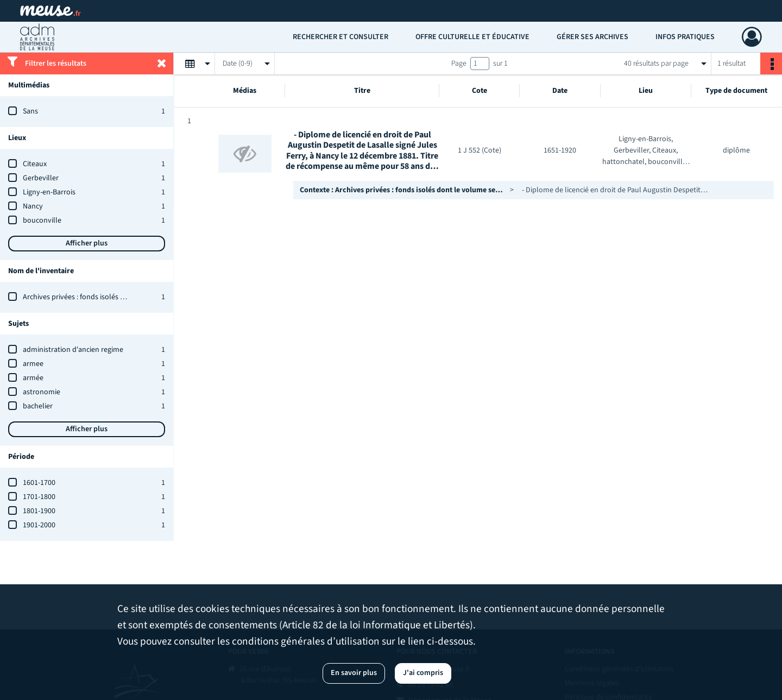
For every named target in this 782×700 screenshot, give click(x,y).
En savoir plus (354, 673)
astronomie (42, 392)
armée (33, 378)
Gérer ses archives (592, 37)
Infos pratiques (685, 37)
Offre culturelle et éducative (472, 37)
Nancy (33, 206)
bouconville (42, 220)
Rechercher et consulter (340, 37)
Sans (30, 111)
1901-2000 (39, 525)
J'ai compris (423, 673)
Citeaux (35, 164)
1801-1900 (39, 511)
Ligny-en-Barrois (49, 192)
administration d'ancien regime (73, 350)
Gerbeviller (41, 178)
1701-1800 (39, 497)
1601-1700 (39, 483)
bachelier (38, 406)
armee (33, 364)
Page (459, 64)
